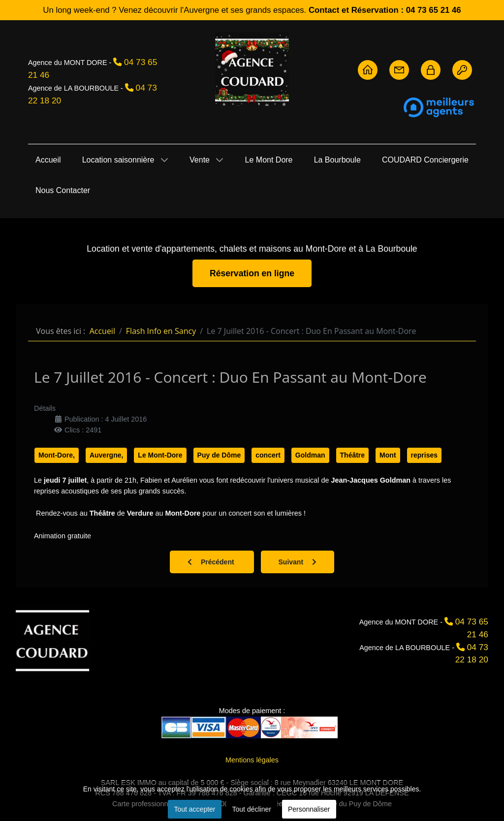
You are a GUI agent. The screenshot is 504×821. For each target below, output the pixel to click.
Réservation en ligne (252, 273)
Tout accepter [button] (194, 809)
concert (268, 455)
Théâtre (353, 455)
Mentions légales (252, 760)
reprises (424, 455)
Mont (388, 455)
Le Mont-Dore (160, 455)
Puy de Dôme (219, 455)
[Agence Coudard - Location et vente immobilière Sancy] (252, 69)
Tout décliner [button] (252, 809)
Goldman (310, 455)
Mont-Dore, (57, 455)
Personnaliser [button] (309, 809)
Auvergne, (106, 455)
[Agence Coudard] (53, 640)
